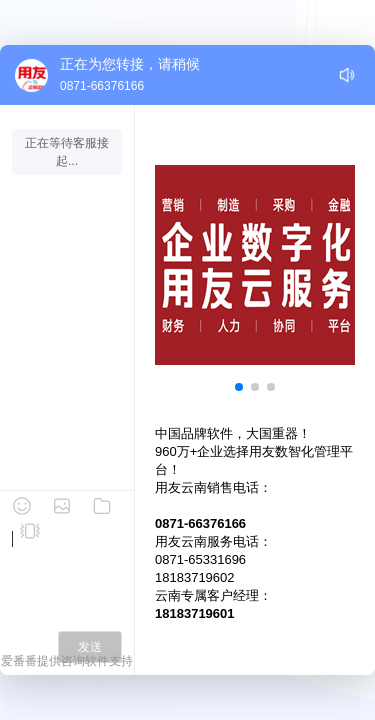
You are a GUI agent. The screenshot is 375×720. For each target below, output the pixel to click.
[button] (239, 387)
